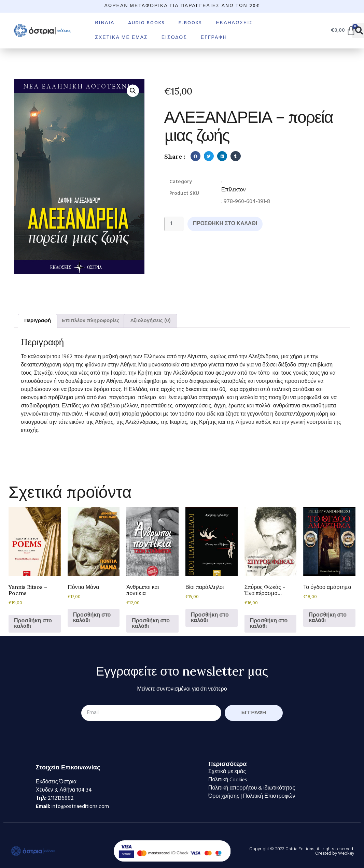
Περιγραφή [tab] (38, 321)
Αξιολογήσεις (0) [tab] (150, 321)
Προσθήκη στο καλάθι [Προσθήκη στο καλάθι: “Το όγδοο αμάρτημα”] (328, 618)
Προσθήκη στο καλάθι (227, 224)
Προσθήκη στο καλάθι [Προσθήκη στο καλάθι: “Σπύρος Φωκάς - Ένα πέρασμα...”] (269, 624)
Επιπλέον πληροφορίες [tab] (90, 321)
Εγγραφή (214, 38)
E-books (190, 23)
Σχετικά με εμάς (121, 38)
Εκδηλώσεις (234, 23)
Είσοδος (174, 38)
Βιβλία (105, 23)
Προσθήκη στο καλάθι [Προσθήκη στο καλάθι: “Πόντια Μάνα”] (92, 618)
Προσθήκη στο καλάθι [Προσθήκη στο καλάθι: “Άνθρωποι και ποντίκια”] (151, 624)
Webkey (346, 853)
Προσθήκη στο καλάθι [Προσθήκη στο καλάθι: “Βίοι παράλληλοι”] (210, 618)
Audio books (146, 23)
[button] (133, 91)
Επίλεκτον (233, 190)
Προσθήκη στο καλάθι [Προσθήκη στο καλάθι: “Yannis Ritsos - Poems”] (33, 624)
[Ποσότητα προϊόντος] (174, 224)
